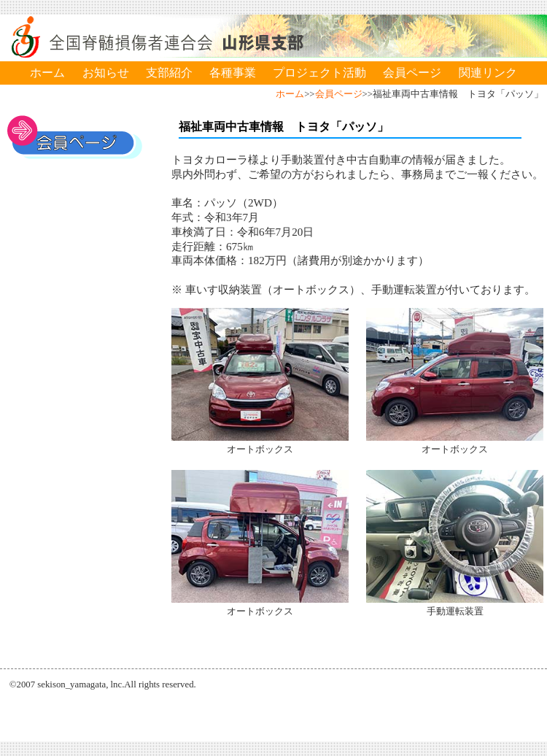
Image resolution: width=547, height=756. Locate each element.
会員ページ (412, 73)
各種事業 (233, 73)
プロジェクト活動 (319, 73)
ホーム (47, 73)
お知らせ (106, 73)
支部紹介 (169, 73)
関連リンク (488, 73)
